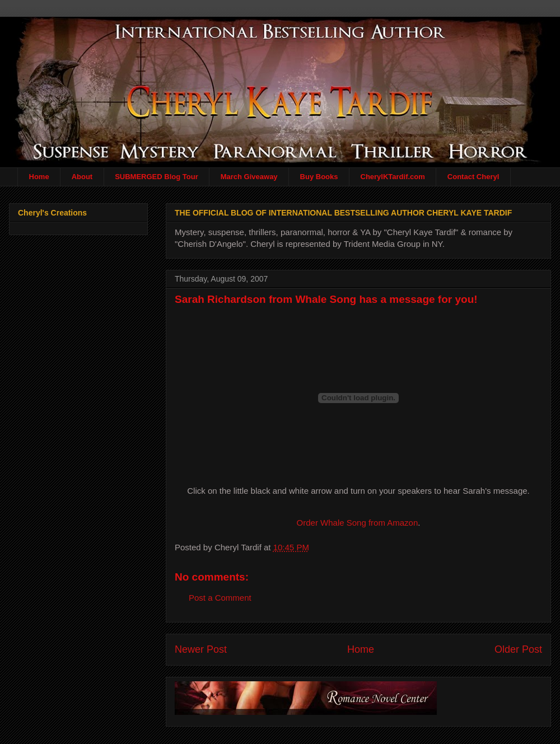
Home (39, 177)
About (82, 177)
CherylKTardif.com (393, 177)
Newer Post (201, 649)
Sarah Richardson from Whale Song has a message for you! (326, 299)
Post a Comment (220, 598)
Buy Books (319, 177)
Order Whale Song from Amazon (358, 523)
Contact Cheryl (473, 177)
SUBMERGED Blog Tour (157, 177)
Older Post (518, 649)
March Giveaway (249, 177)
